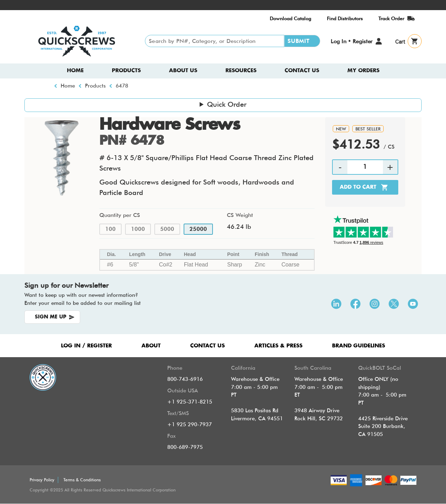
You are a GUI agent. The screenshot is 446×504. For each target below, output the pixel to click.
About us (183, 71)
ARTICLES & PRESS (278, 346)
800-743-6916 (185, 379)
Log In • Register (352, 41)
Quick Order (227, 104)
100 (110, 229)
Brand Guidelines (359, 346)
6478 (122, 86)
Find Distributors (345, 18)
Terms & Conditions (82, 480)
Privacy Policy (42, 480)
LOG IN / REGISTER (86, 346)
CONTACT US (207, 346)
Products (126, 71)
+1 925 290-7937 (190, 424)
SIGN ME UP (51, 317)
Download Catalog (290, 18)
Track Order (391, 18)
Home (75, 71)
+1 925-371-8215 (190, 402)
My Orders (363, 71)
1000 (138, 229)
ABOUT (151, 346)
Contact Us (302, 71)
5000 (167, 229)
